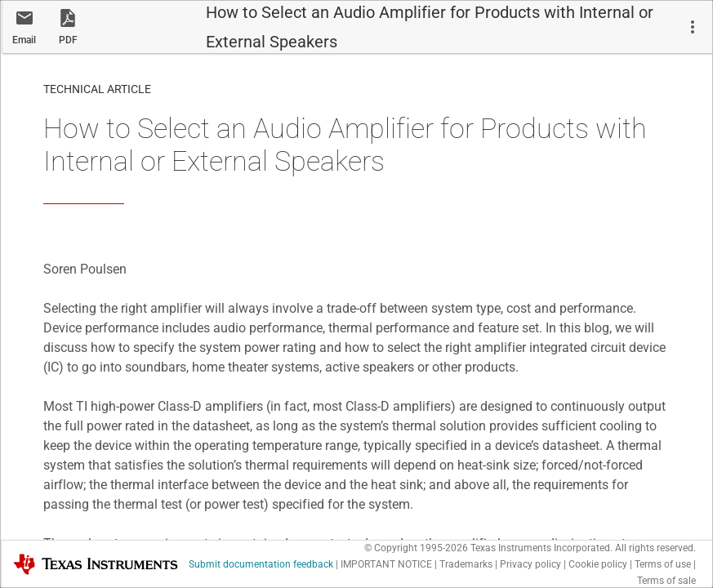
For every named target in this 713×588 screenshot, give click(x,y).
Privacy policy (530, 564)
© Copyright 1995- (416, 548)
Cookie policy (598, 564)
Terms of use (663, 564)
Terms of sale (666, 581)
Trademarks (466, 564)
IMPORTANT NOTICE (386, 564)
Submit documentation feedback (261, 564)
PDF (68, 40)
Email (24, 40)
